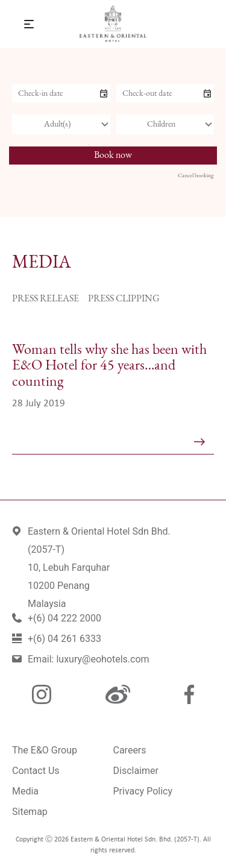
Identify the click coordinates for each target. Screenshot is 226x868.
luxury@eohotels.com (102, 659)
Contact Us (36, 771)
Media (25, 791)
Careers (130, 750)
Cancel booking (196, 176)
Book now (113, 156)
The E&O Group (45, 750)
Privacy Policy (143, 791)
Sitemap (30, 812)
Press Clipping (124, 299)
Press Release (46, 299)
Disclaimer (136, 771)
